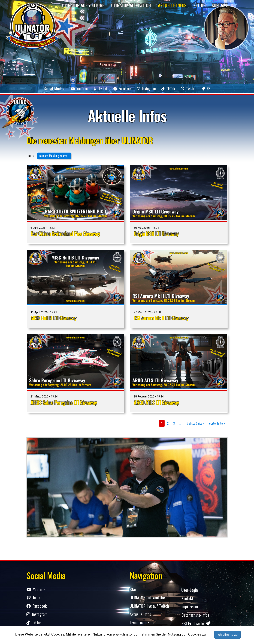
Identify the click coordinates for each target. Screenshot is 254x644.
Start (32, 5)
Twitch (92, 88)
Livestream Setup (143, 625)
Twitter (197, 88)
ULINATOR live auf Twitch (149, 607)
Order (31, 156)
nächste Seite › (195, 423)
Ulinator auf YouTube (83, 5)
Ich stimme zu (227, 635)
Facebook (118, 88)
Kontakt (220, 5)
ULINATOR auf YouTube (147, 599)
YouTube (67, 88)
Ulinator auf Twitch (131, 5)
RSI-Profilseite (196, 625)
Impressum (190, 607)
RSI (219, 88)
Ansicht (75, 204)
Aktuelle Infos (172, 5)
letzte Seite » (217, 423)
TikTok (173, 88)
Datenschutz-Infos (195, 616)
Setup (199, 5)
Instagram (147, 88)
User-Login (190, 590)
